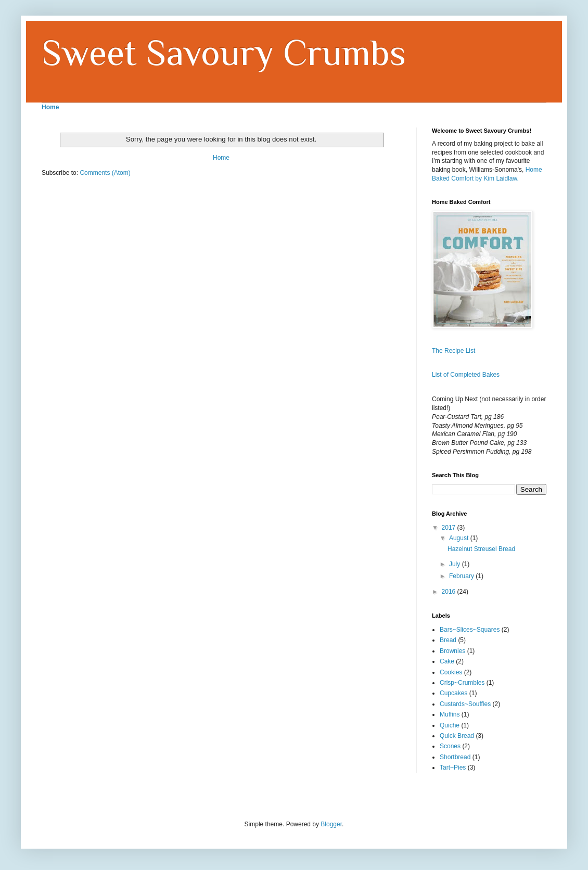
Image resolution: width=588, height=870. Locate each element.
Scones (450, 746)
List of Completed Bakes (466, 375)
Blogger (331, 824)
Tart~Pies (453, 767)
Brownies (452, 651)
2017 (450, 528)
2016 (450, 592)
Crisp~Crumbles (462, 683)
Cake (447, 661)
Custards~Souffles (465, 704)
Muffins (450, 714)
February (462, 576)
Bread (448, 640)
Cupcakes (453, 693)
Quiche (450, 725)
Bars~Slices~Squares (470, 630)
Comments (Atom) (105, 173)
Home (221, 158)
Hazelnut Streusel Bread (481, 549)
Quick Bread (457, 736)
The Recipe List (453, 351)
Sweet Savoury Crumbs (224, 53)
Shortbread (455, 757)
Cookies (451, 672)
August (460, 538)
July (456, 564)
